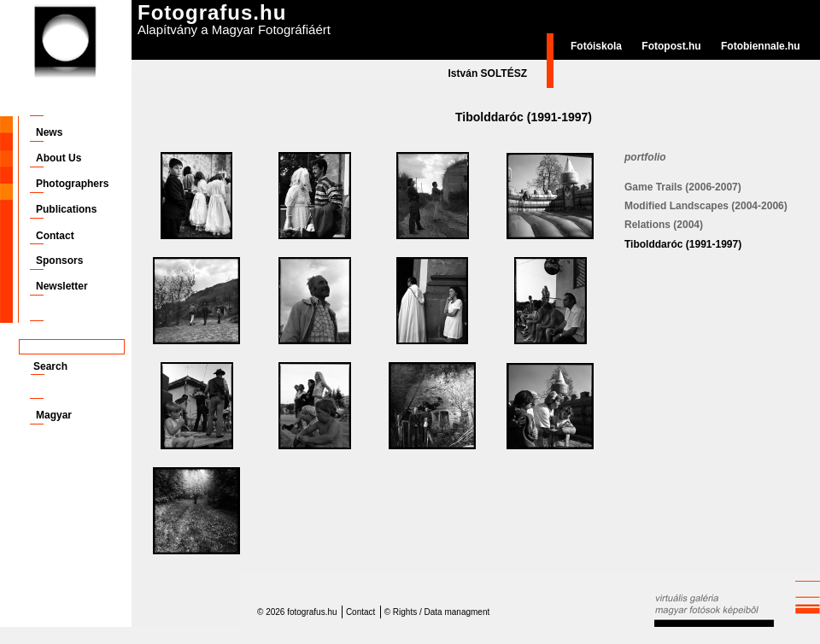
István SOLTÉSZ (488, 73)
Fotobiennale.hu (761, 46)
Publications (66, 209)
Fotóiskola (596, 46)
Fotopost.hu (671, 46)
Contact (55, 236)
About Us (59, 158)
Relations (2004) (664, 225)
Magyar (54, 415)
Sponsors (59, 261)
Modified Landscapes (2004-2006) (706, 206)
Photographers (72, 184)
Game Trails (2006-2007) (683, 187)
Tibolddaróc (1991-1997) (683, 244)
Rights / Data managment (441, 612)
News (49, 132)
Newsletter (62, 286)
